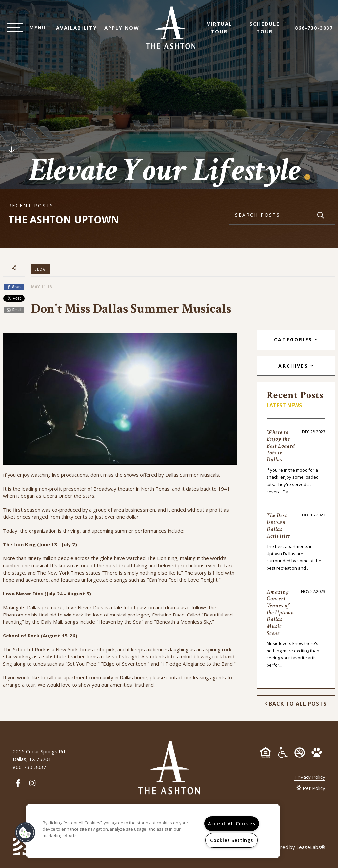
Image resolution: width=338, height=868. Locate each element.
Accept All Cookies (232, 824)
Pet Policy (311, 788)
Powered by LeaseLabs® (296, 847)
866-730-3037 (314, 31)
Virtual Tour (223, 31)
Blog (40, 269)
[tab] (296, 340)
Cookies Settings (232, 840)
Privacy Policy (310, 777)
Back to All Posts (296, 704)
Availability (73, 31)
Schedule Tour (268, 31)
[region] (153, 831)
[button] (25, 833)
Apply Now (119, 31)
